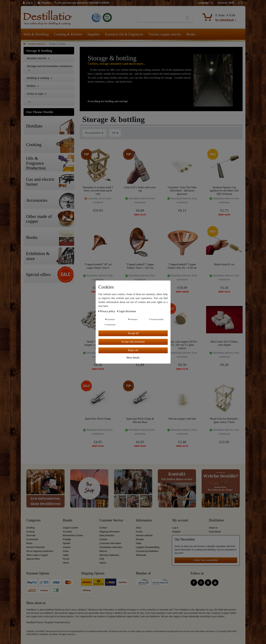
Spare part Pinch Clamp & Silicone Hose (140, 420)
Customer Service (111, 520)
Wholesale (141, 555)
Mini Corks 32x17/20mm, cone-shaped (224, 343)
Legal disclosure (127, 311)
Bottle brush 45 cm (224, 264)
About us (213, 528)
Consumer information (110, 543)
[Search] (188, 18)
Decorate (31, 535)
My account (180, 520)
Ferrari (66, 559)
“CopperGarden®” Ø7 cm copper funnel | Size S (98, 266)
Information (144, 520)
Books (191, 34)
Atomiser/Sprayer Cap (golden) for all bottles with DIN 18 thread (224, 191)
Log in (175, 528)
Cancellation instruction (111, 547)
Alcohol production (37, 44)
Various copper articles (165, 34)
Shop (139, 528)
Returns (103, 551)
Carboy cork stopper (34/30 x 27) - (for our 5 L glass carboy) (182, 345)
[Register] (44, 3)
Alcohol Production (36, 547)
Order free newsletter (206, 560)
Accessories (32, 539)
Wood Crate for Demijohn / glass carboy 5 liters (224, 420)
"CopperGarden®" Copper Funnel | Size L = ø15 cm (140, 266)
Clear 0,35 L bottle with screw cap (140, 189)
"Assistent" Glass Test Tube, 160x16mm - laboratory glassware (182, 191)
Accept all (133, 333)
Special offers (33, 559)
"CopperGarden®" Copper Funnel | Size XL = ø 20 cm (182, 266)
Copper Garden (71, 528)
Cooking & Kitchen (68, 34)
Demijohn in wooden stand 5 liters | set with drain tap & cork (98, 191)
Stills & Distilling (36, 34)
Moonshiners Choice (73, 535)
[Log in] (28, 3)
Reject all (133, 350)
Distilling (31, 528)
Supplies (94, 34)
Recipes (140, 539)
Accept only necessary (133, 342)
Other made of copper (37, 555)
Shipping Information (110, 532)
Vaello (66, 555)
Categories (34, 520)
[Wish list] (241, 3)
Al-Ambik (67, 532)
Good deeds (215, 532)
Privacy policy (107, 311)
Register (177, 532)
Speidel (67, 543)
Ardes (66, 551)
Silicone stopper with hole (182, 419)
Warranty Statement (109, 555)
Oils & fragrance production (40, 551)
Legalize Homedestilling (148, 547)
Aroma (139, 532)
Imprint (103, 563)
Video (139, 543)
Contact (103, 528)
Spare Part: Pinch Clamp (98, 419)
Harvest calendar (144, 535)
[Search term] (160, 18)
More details (133, 358)
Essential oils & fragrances (124, 34)
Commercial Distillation (147, 551)
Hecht (66, 563)
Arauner (67, 547)
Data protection (107, 535)
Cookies (103, 539)
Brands (68, 520)
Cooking (31, 532)
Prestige (67, 539)
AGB (102, 559)
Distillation (216, 520)
